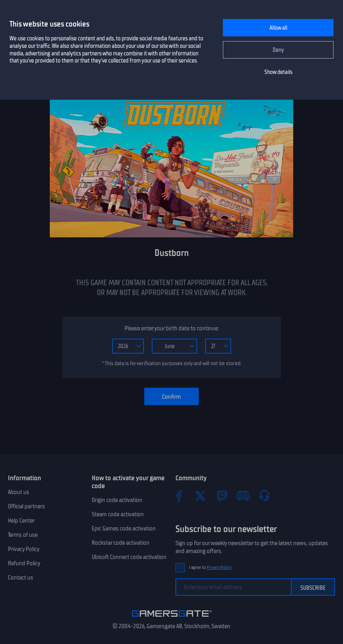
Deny (278, 50)
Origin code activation (117, 500)
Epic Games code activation (124, 528)
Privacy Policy (24, 549)
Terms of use (23, 535)
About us (19, 492)
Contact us (21, 578)
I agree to (210, 567)
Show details (278, 72)
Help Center (21, 521)
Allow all (278, 28)
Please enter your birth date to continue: (171, 328)
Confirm (171, 397)
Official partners (26, 506)
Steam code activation (118, 514)
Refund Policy (24, 563)
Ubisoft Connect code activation (129, 557)
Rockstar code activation (121, 543)
